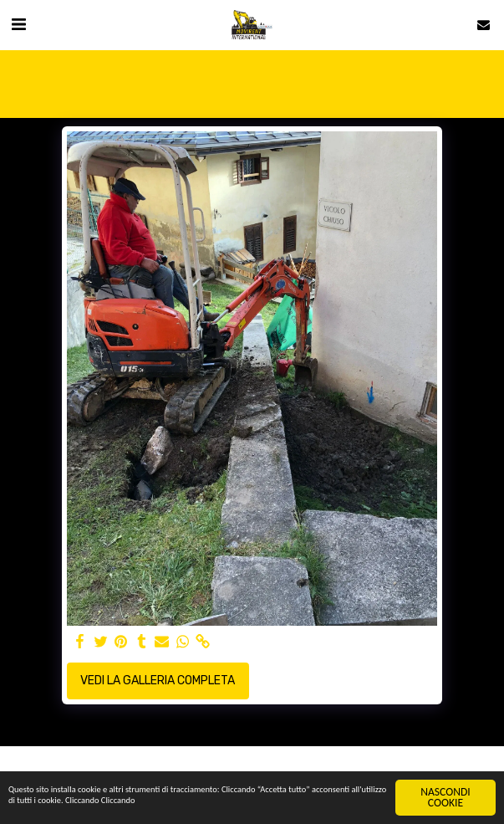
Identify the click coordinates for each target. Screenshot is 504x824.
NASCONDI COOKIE (445, 798)
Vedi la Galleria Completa (158, 681)
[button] (18, 24)
